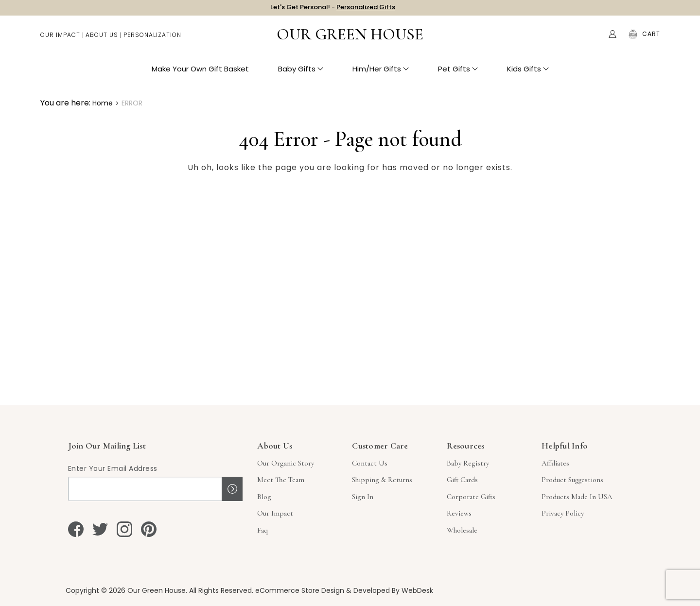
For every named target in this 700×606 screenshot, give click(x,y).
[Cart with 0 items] (651, 39)
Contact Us (370, 463)
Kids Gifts (528, 73)
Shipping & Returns (382, 480)
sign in (363, 497)
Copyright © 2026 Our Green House (126, 590)
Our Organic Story (286, 463)
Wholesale (462, 530)
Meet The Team (281, 480)
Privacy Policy (563, 513)
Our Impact (60, 39)
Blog (264, 497)
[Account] (612, 39)
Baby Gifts (301, 73)
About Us (102, 39)
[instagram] (124, 529)
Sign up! (232, 489)
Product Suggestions (572, 480)
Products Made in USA (577, 497)
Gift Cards (462, 480)
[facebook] (76, 529)
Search (592, 39)
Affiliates (555, 463)
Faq (262, 530)
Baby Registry (468, 463)
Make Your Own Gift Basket (200, 73)
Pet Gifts (458, 73)
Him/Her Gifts (381, 73)
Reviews (459, 513)
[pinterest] (149, 529)
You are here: (65, 103)
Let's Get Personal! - (333, 9)
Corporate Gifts (471, 497)
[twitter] (100, 529)
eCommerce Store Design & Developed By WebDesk (344, 590)
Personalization (152, 39)
